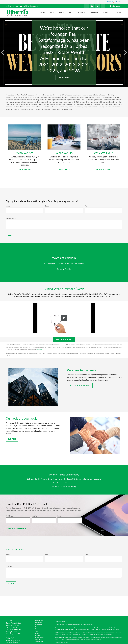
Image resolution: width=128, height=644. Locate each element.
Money (37, 633)
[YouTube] (98, 6)
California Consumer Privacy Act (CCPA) (105, 638)
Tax (36, 631)
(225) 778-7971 (15, 626)
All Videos (38, 639)
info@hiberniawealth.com (29, 6)
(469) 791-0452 (12, 6)
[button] (43, 13)
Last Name (35, 516)
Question (9, 567)
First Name (10, 516)
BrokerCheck (90, 625)
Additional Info (11, 218)
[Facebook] (103, 6)
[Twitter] (87, 6)
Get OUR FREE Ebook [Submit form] (17, 529)
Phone (87, 206)
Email (47, 206)
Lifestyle (38, 635)
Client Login (115, 6)
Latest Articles (40, 637)
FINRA (39, 350)
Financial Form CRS (62, 621)
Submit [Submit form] (11, 584)
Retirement (39, 623)
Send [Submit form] (10, 236)
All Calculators (40, 642)
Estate (37, 627)
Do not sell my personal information (92, 639)
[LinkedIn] (92, 6)
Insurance (38, 629)
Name (8, 206)
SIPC (41, 350)
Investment (39, 625)
